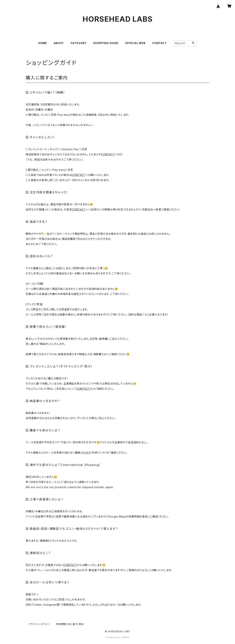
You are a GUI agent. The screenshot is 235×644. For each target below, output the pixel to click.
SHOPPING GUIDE (106, 43)
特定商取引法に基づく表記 (70, 624)
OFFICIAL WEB (135, 43)
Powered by (117, 637)
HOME (43, 43)
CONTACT (159, 43)
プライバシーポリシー (39, 624)
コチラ (87, 453)
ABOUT (59, 43)
